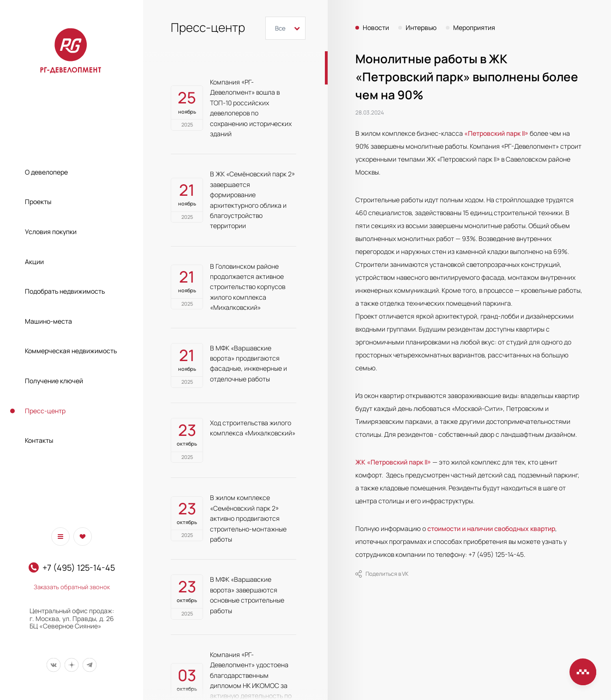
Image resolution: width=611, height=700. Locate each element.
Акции (34, 262)
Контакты (39, 440)
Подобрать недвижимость (65, 291)
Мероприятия (474, 28)
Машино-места (48, 321)
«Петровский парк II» (496, 133)
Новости (376, 28)
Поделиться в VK (382, 574)
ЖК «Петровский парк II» (393, 462)
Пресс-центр (45, 411)
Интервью (421, 28)
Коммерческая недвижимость (71, 351)
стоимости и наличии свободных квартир (491, 528)
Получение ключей (54, 381)
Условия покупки (51, 232)
